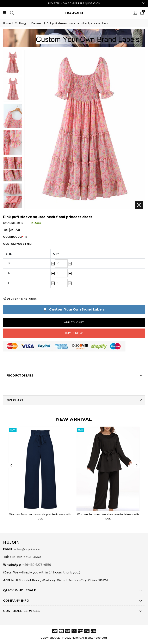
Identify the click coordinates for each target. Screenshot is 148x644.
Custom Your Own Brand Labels (77, 309)
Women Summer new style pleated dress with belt (40, 516)
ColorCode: (17, 237)
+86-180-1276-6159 (37, 565)
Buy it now (74, 333)
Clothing (20, 23)
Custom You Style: (17, 244)
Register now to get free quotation (74, 3)
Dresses (36, 23)
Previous (11, 465)
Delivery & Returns (20, 299)
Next (137, 465)
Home (7, 23)
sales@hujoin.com (27, 549)
